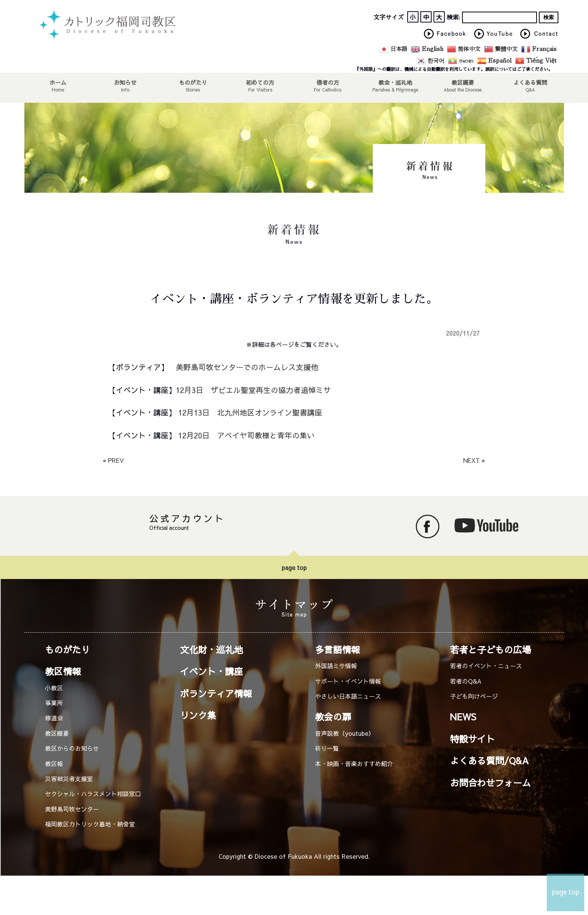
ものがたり (193, 82)
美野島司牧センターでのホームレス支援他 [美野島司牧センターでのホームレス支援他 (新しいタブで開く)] (247, 367)
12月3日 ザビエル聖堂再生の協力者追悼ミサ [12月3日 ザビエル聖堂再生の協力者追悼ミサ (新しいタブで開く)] (253, 390)
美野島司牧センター (72, 809)
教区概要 (57, 733)
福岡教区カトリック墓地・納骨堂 (90, 824)
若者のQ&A (466, 681)
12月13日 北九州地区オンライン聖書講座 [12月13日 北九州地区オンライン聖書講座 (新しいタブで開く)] (249, 412)
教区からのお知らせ (72, 748)
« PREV (113, 460)
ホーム (58, 82)
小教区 (54, 688)
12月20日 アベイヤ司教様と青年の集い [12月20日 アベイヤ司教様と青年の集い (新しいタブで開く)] (246, 435)
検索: (453, 18)
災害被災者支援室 (69, 778)
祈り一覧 (327, 748)
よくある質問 (530, 82)
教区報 (54, 763)
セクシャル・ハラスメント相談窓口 (93, 793)
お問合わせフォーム (490, 783)
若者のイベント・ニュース (486, 666)
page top (294, 567)
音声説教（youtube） (345, 733)
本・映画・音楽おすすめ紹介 (354, 763)
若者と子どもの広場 (490, 649)
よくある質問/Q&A (489, 760)
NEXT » (474, 460)
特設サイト (472, 739)
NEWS (463, 717)
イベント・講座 (211, 671)
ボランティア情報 (216, 693)
